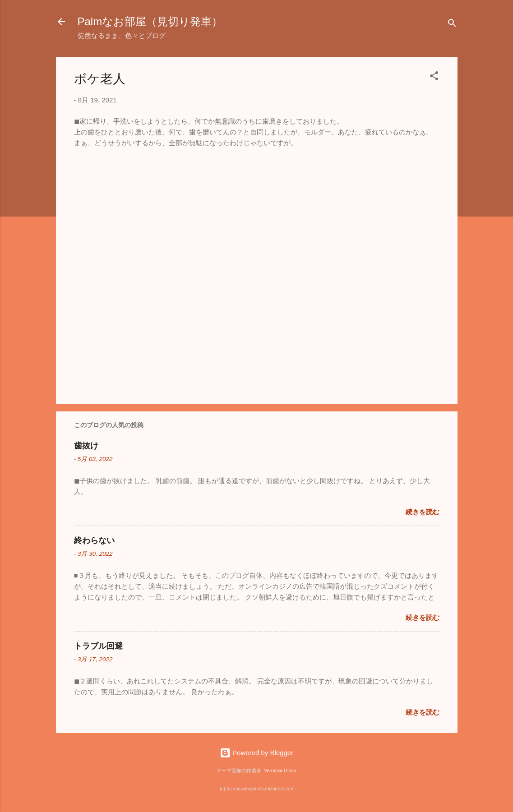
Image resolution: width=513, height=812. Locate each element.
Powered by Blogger (256, 753)
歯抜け (86, 446)
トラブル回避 (98, 646)
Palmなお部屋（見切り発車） (150, 21)
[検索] (452, 25)
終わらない (94, 540)
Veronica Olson (280, 770)
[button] (434, 77)
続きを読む (423, 512)
